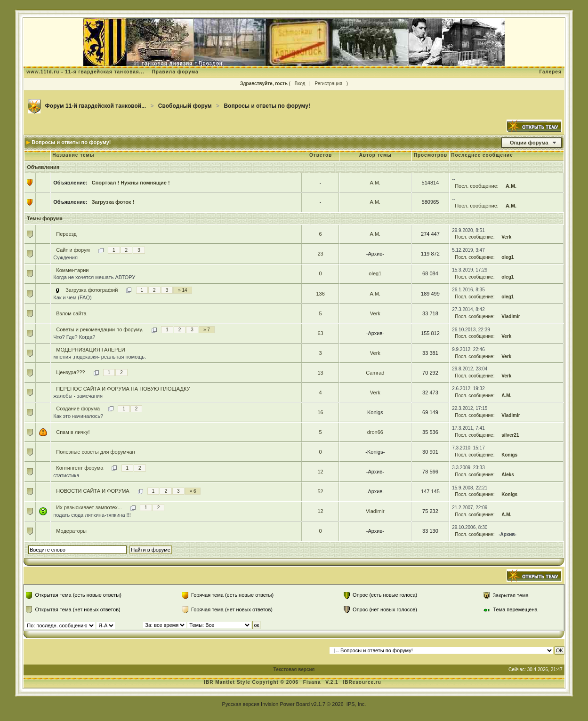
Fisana (313, 682)
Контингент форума (80, 468)
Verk (506, 237)
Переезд (66, 234)
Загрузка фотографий (92, 290)
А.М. (375, 183)
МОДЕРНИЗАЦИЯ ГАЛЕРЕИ (90, 350)
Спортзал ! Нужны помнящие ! (131, 183)
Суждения (65, 257)
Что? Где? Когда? (74, 337)
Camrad (375, 373)
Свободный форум (185, 106)
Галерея (550, 72)
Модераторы (71, 531)
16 (320, 412)
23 (320, 254)
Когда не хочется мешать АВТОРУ (94, 277)
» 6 (193, 491)
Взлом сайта (71, 313)
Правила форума (175, 72)
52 (320, 491)
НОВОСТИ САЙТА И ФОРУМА (93, 491)
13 (320, 373)
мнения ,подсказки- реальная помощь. (100, 357)
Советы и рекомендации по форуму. (100, 329)
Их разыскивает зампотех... (89, 507)
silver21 (510, 435)
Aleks (508, 475)
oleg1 (507, 257)
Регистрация (328, 84)
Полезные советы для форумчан (95, 452)
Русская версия (241, 704)
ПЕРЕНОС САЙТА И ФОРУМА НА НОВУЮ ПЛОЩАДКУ (123, 389)
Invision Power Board (285, 704)
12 (320, 472)
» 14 (182, 290)
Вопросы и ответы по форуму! (267, 106)
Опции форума (529, 143)
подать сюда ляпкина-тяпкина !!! (92, 515)
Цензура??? (70, 372)
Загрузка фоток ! (113, 202)
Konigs (509, 455)
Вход (300, 84)
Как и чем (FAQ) (72, 297)
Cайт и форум (73, 250)
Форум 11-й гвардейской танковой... (96, 106)
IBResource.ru (362, 682)
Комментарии (72, 270)
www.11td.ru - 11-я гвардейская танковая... (85, 72)
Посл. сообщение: (477, 186)
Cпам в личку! (73, 432)
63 (320, 333)
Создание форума (78, 409)
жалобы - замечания (78, 396)
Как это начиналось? (78, 416)
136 (320, 294)
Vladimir (511, 316)
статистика (66, 475)
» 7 (207, 330)
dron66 (375, 432)
